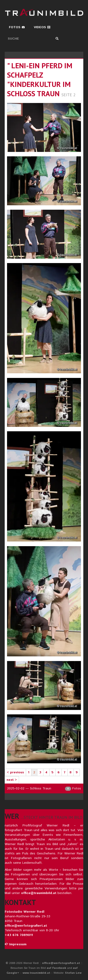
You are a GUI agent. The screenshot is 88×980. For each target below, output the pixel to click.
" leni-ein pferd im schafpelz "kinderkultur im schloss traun (40, 80)
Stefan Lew (73, 973)
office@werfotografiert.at (26, 926)
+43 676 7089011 (19, 935)
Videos (42, 27)
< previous (15, 772)
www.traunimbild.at (36, 973)
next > (12, 780)
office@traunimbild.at (39, 893)
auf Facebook (56, 968)
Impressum (16, 944)
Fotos (17, 27)
